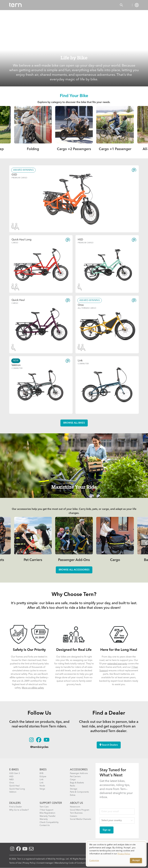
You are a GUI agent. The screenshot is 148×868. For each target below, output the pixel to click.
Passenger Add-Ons (74, 560)
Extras (73, 795)
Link (41, 780)
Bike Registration (47, 813)
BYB (41, 773)
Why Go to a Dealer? (19, 810)
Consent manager (45, 863)
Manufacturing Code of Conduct (70, 863)
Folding (33, 149)
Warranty (44, 819)
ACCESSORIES (79, 770)
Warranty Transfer (48, 816)
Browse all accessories (74, 570)
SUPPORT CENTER (51, 803)
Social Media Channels (81, 819)
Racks (72, 786)
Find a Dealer (16, 807)
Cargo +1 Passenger (115, 149)
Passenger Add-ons (79, 773)
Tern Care (44, 807)
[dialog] (116, 853)
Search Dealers (109, 745)
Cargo (115, 560)
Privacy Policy (29, 863)
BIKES (43, 770)
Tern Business (76, 813)
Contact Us (45, 825)
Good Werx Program (80, 810)
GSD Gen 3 (15, 773)
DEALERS (15, 803)
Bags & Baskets (77, 783)
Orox (12, 783)
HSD (11, 777)
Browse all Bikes (74, 423)
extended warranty (117, 664)
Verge (42, 789)
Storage (74, 789)
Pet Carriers (33, 560)
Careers (73, 816)
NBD (11, 780)
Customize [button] (94, 861)
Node (42, 786)
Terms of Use (15, 863)
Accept (136, 861)
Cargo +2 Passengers (74, 149)
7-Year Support (46, 810)
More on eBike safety (33, 688)
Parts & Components (79, 792)
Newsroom (75, 807)
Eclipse (43, 777)
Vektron (13, 792)
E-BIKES (14, 770)
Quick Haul (14, 786)
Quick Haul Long (17, 789)
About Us (76, 803)
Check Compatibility (49, 822)
